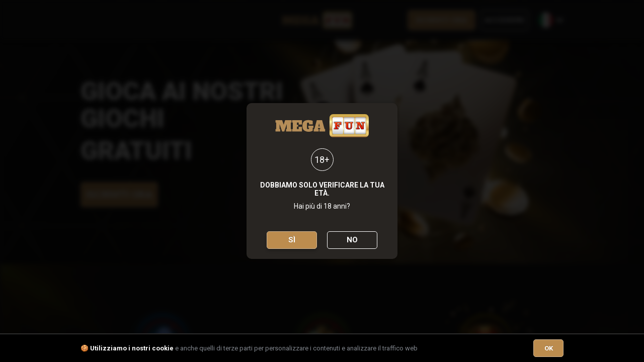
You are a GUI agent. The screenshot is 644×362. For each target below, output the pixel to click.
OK (549, 348)
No (352, 240)
